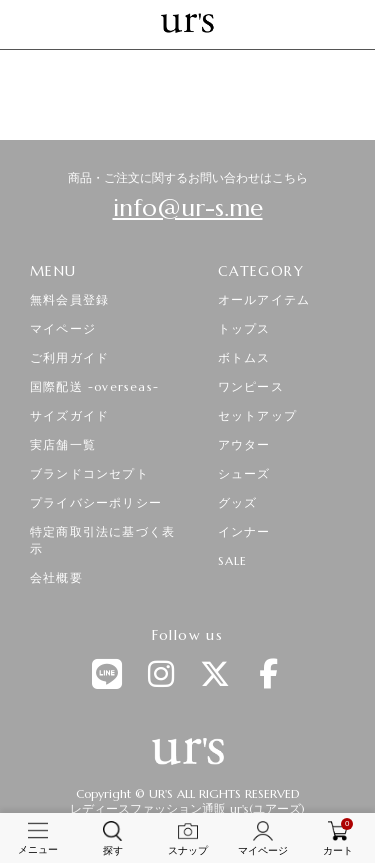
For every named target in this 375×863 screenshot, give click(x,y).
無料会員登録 (69, 299)
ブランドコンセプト (89, 473)
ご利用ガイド (69, 357)
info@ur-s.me (188, 208)
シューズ (244, 473)
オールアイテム (264, 299)
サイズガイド (69, 415)
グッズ (238, 502)
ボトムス (244, 357)
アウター (244, 444)
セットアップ (257, 415)
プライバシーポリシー (96, 502)
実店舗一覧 (63, 444)
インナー (244, 531)
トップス (244, 328)
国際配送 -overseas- (94, 386)
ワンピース (251, 386)
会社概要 (56, 577)
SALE (233, 560)
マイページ (63, 328)
